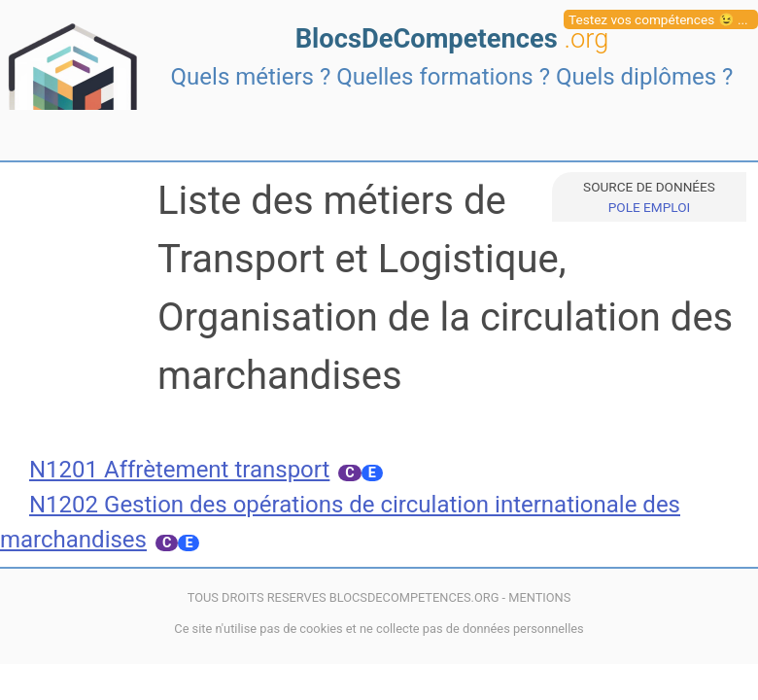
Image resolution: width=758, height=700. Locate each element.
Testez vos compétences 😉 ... (658, 19)
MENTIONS (539, 597)
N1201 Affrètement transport (179, 470)
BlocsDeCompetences (452, 39)
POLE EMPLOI (649, 207)
